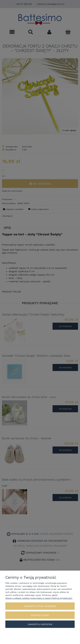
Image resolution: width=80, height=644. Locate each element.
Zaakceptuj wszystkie (40, 624)
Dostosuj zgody (40, 615)
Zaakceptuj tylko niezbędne (40, 606)
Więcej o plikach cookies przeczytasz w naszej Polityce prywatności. (39, 598)
